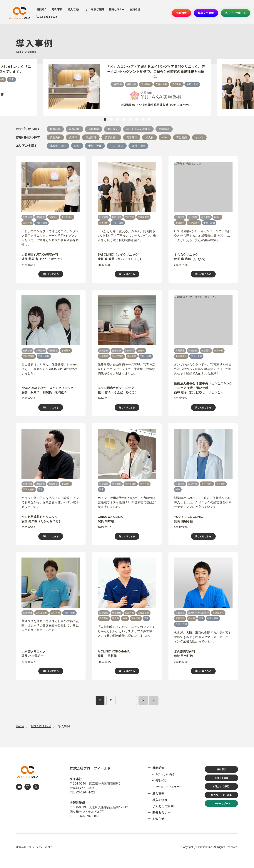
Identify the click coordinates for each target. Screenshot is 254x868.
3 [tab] (118, 119)
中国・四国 (117, 146)
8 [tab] (149, 119)
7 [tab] (143, 119)
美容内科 (55, 137)
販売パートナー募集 (222, 795)
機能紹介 (41, 9)
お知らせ (136, 9)
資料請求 (180, 13)
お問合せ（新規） (222, 786)
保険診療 (74, 129)
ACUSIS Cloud (41, 726)
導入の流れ (74, 9)
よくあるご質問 (95, 9)
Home (20, 726)
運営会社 (21, 847)
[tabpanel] (127, 87)
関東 (77, 146)
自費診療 (55, 129)
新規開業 (94, 129)
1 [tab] (105, 119)
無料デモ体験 (205, 13)
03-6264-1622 (47, 17)
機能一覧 (161, 780)
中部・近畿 (95, 146)
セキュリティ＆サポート (170, 787)
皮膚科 (73, 137)
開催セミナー (118, 9)
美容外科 (132, 137)
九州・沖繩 (138, 146)
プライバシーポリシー (42, 847)
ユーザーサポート (235, 13)
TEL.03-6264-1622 (83, 792)
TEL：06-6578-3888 (84, 816)
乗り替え (113, 129)
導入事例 (57, 9)
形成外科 (91, 137)
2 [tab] (111, 119)
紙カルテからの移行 (138, 129)
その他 (199, 137)
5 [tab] (130, 119)
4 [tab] (124, 119)
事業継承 (164, 129)
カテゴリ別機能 (165, 774)
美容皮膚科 (111, 137)
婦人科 (149, 137)
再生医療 (182, 137)
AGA (165, 137)
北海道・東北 (58, 146)
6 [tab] (136, 119)
